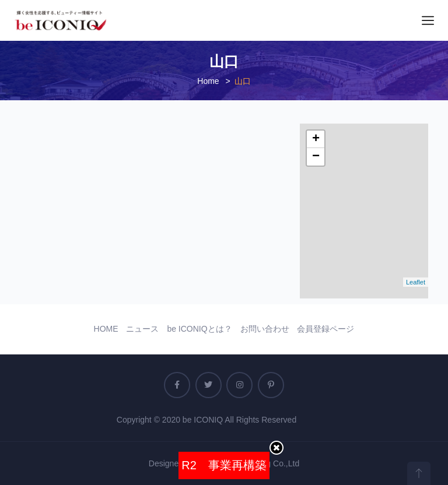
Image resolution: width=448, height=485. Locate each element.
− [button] (316, 157)
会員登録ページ (325, 329)
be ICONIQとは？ (199, 329)
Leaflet (416, 282)
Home (208, 81)
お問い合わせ (265, 329)
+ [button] (316, 139)
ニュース (142, 329)
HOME (106, 329)
